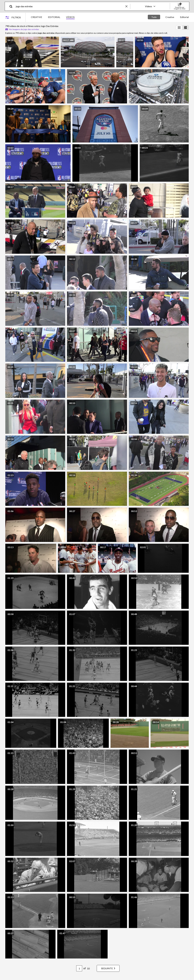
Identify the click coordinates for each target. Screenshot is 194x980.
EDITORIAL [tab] (54, 17)
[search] (12, 6)
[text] (70, 6)
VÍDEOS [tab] (70, 17)
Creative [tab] (170, 17)
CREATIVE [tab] (37, 17)
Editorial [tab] (184, 17)
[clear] (128, 6)
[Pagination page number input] (79, 968)
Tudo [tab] (154, 17)
